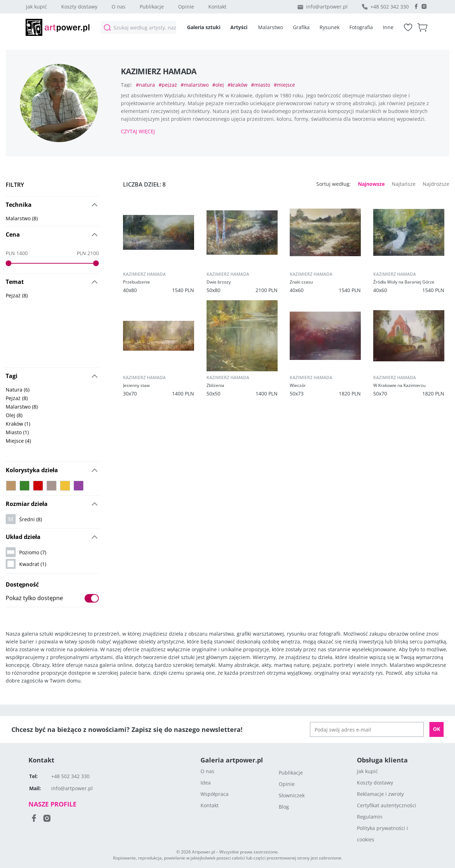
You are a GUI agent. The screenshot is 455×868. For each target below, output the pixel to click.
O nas (119, 7)
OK (437, 729)
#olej (218, 85)
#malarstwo (195, 85)
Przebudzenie (136, 282)
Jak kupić (36, 7)
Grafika (301, 27)
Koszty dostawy (79, 7)
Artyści (239, 27)
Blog (284, 807)
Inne (388, 27)
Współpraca (215, 794)
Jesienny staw (136, 385)
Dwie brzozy (219, 282)
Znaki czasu (301, 282)
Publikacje (152, 7)
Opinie (186, 7)
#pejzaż (168, 85)
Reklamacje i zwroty (380, 794)
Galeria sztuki (204, 27)
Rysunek (330, 27)
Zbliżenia (215, 385)
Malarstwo (271, 27)
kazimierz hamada (144, 274)
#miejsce (284, 85)
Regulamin (370, 817)
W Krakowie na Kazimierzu (399, 385)
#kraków (237, 85)
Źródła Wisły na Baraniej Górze (404, 282)
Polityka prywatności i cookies (382, 834)
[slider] (9, 263)
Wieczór (298, 385)
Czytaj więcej (138, 131)
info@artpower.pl (327, 7)
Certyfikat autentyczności (387, 805)
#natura (145, 85)
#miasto (261, 85)
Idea (206, 783)
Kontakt (217, 7)
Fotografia (361, 27)
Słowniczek (292, 795)
